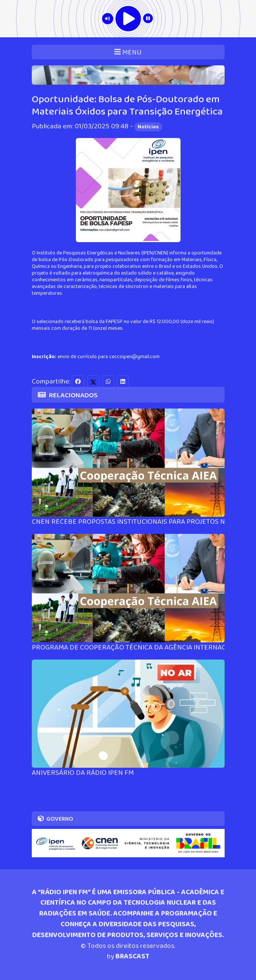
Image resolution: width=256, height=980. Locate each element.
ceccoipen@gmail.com (134, 357)
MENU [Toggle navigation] (128, 52)
